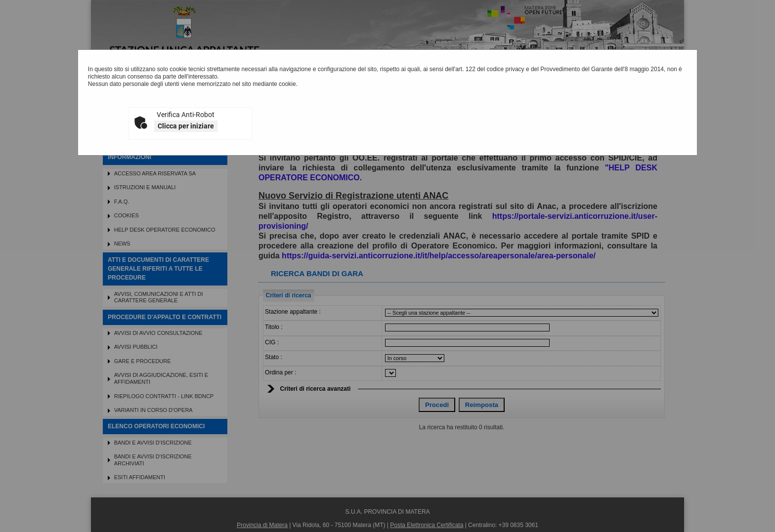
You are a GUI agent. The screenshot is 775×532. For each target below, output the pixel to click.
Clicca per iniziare (186, 126)
